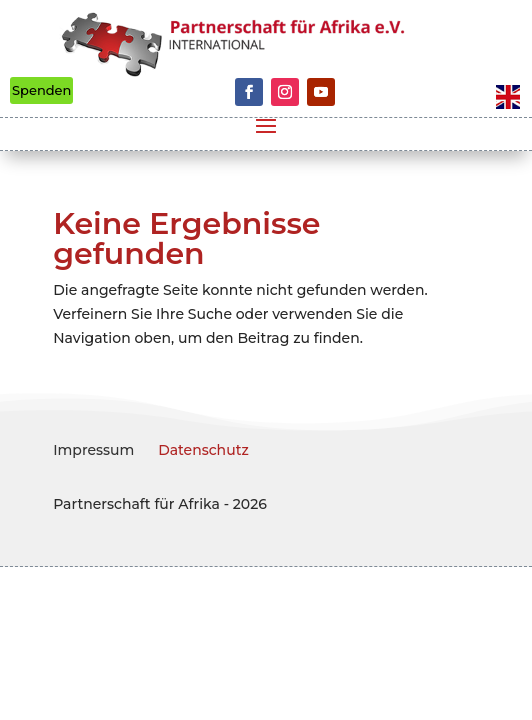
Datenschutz (203, 450)
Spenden (41, 90)
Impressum (93, 450)
